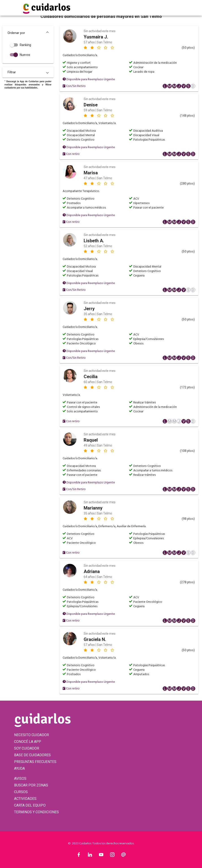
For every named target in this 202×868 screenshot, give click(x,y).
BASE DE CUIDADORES (32, 755)
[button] (28, 33)
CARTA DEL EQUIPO (30, 805)
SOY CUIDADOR (27, 748)
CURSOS (21, 792)
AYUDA (19, 768)
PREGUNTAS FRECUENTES (35, 762)
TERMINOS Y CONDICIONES (36, 812)
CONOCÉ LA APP (28, 742)
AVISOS (20, 778)
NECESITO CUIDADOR (32, 735)
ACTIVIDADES (25, 799)
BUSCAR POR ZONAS (31, 785)
